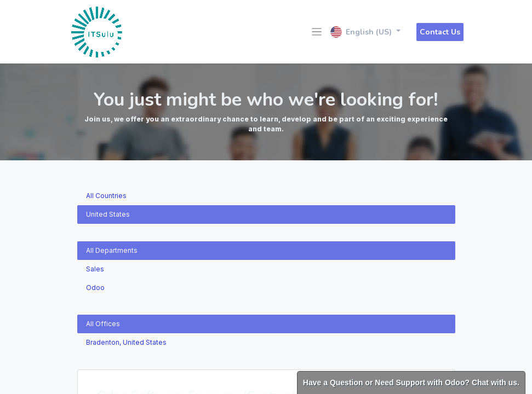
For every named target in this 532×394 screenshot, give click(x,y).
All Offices (103, 324)
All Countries (106, 196)
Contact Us (440, 32)
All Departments (112, 250)
